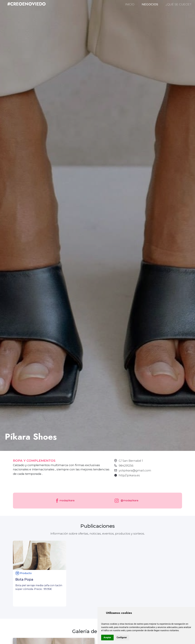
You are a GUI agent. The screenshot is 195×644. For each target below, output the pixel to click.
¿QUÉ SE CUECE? (178, 4)
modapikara (65, 501)
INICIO (130, 4)
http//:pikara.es (129, 475)
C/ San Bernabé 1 (131, 461)
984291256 (126, 466)
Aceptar (107, 637)
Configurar (122, 637)
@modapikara (126, 501)
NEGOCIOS (150, 4)
